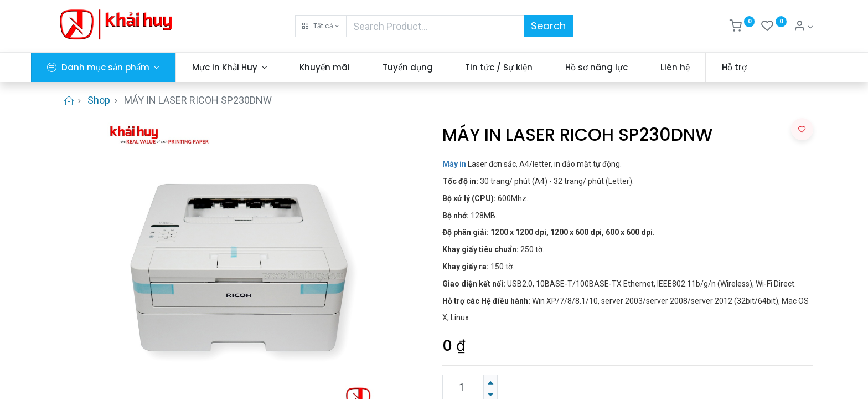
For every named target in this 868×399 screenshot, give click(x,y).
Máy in (454, 164)
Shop (99, 100)
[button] (321, 26)
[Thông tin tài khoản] (803, 27)
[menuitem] (349, 67)
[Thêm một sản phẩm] (490, 381)
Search (548, 26)
